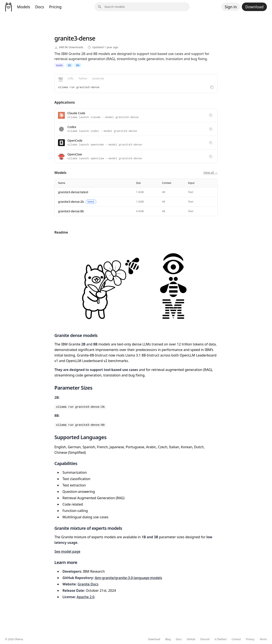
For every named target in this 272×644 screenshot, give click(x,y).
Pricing (55, 7)
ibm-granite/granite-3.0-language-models (128, 578)
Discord (205, 639)
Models (24, 7)
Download (254, 7)
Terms (263, 639)
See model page (67, 551)
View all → (210, 173)
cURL (71, 78)
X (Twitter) (220, 639)
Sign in (231, 7)
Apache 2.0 (86, 597)
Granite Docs (88, 584)
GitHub (191, 639)
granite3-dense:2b (71, 202)
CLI (61, 78)
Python (83, 78)
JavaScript (98, 78)
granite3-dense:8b (71, 211)
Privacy (250, 639)
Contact (236, 639)
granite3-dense (75, 38)
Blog (168, 639)
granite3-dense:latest (73, 192)
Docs (40, 7)
